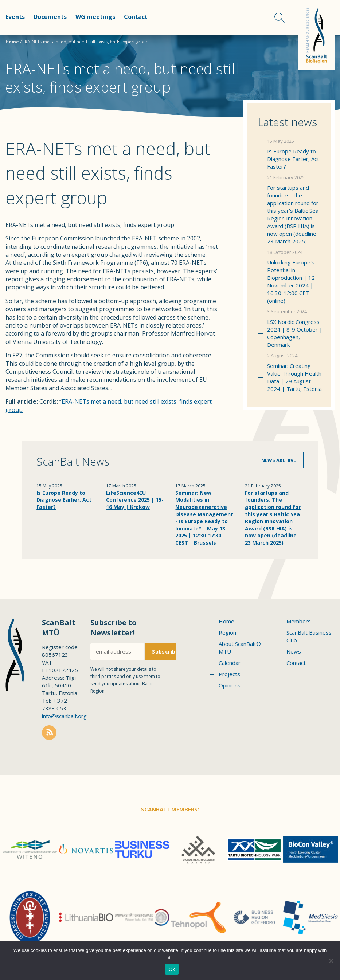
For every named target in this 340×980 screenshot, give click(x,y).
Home (12, 42)
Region (227, 632)
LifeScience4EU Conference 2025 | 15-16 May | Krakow (135, 500)
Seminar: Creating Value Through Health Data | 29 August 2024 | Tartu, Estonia (294, 377)
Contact (136, 17)
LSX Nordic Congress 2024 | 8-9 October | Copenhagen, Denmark (295, 333)
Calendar (230, 663)
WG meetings (95, 17)
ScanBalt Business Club (309, 636)
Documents (50, 17)
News (294, 651)
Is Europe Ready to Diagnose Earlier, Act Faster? (293, 159)
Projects (229, 674)
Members (299, 621)
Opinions (230, 685)
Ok (172, 969)
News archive (279, 460)
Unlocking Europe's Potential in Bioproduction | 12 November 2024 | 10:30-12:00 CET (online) (291, 281)
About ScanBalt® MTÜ (240, 648)
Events (15, 17)
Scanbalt (316, 35)
